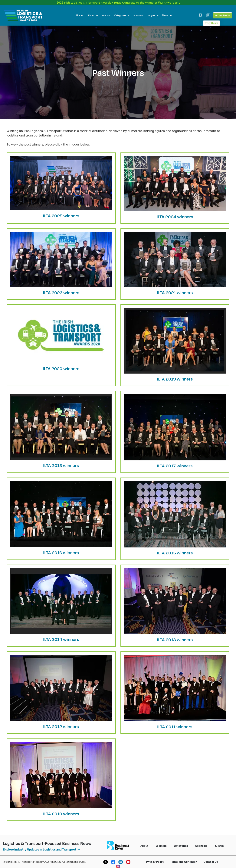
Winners (106, 16)
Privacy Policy (155, 862)
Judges (153, 15)
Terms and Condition (184, 862)
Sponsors (138, 16)
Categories (122, 15)
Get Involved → (223, 15)
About (93, 15)
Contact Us (211, 862)
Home (79, 15)
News (167, 15)
